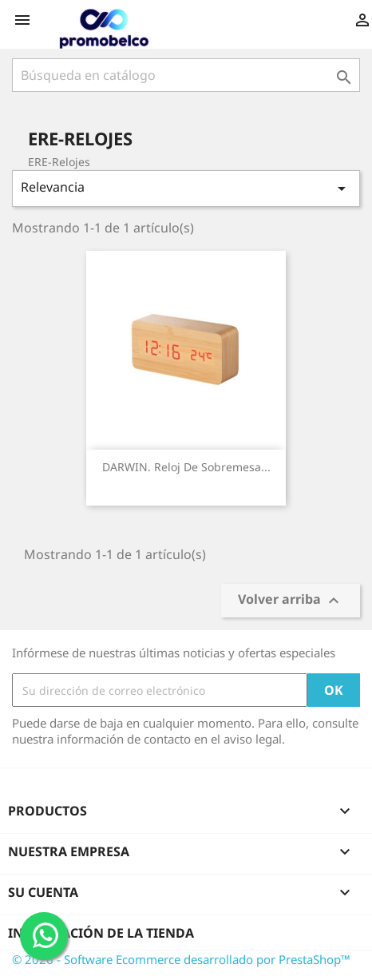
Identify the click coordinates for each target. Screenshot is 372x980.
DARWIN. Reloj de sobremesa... (186, 467)
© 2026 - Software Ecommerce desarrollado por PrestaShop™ (181, 959)
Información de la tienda (101, 933)
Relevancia (186, 188)
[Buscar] (186, 75)
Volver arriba (291, 601)
